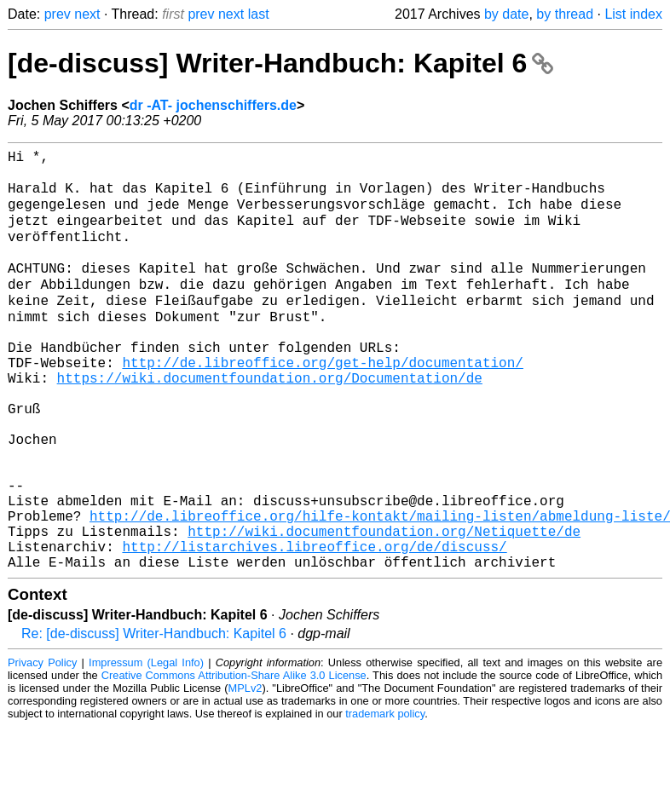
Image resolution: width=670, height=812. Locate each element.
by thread (565, 14)
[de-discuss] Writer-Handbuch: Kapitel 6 (280, 63)
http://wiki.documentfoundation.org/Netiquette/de (384, 609)
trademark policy (385, 799)
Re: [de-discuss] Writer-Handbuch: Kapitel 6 (154, 719)
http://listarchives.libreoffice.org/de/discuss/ (314, 628)
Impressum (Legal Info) (146, 748)
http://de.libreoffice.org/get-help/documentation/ (322, 403)
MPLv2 (245, 773)
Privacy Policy (42, 748)
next (87, 14)
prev (58, 14)
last (259, 14)
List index (633, 14)
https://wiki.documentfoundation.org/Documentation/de (270, 422)
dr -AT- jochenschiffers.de (213, 105)
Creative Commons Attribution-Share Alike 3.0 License (234, 760)
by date (506, 14)
